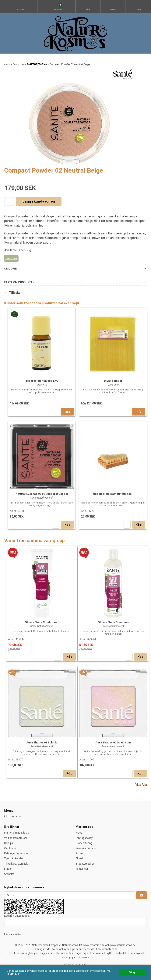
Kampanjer (82, 869)
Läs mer (11, 258)
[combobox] (13, 817)
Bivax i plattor (113, 381)
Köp (67, 525)
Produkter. (19, 64)
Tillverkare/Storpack (16, 864)
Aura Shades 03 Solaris (42, 742)
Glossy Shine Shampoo (113, 622)
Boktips (9, 843)
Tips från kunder (14, 858)
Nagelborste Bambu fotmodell (113, 494)
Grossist (9, 874)
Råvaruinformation (86, 848)
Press (79, 833)
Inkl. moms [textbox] (11, 817)
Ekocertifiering (84, 843)
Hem (7, 64)
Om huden (10, 848)
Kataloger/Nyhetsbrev (17, 853)
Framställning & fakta (17, 833)
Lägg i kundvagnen (39, 201)
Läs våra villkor (13, 934)
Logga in (19, 10)
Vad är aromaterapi (15, 838)
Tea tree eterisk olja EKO (42, 381)
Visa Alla (141, 785)
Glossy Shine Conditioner (42, 622)
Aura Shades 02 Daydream (113, 742)
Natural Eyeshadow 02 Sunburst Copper (42, 494)
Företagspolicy (84, 838)
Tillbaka (12, 293)
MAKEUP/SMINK (37, 64)
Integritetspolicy (85, 864)
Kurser (79, 853)
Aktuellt (80, 858)
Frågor (8, 869)
